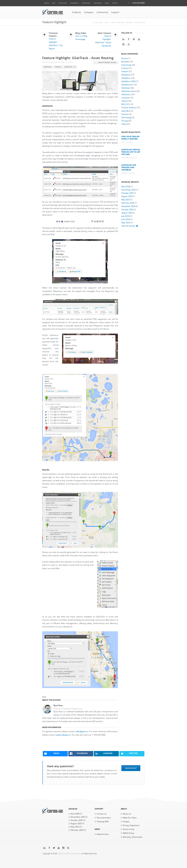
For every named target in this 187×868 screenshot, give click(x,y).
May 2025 (126, 200)
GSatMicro (74, 3)
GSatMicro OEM (128, 81)
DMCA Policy (129, 833)
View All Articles (130, 226)
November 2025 (129, 190)
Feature (58, 67)
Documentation (104, 818)
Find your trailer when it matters (130, 138)
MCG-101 (125, 104)
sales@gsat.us (82, 731)
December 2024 (128, 206)
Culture (125, 68)
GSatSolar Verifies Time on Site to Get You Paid (131, 152)
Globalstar (126, 75)
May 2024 (126, 223)
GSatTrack (63, 3)
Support (115, 12)
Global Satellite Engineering (69, 854)
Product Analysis (129, 108)
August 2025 (127, 196)
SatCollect (98, 3)
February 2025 (128, 203)
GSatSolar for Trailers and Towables (129, 167)
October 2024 (127, 210)
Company (89, 12)
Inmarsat (125, 98)
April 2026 (126, 187)
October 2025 (127, 193)
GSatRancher (127, 85)
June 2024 (126, 219)
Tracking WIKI (103, 822)
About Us (127, 814)
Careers (126, 822)
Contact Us (102, 814)
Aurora (124, 58)
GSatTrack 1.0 (70, 67)
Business (125, 62)
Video (124, 124)
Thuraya (125, 121)
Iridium (125, 101)
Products (77, 12)
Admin (115, 3)
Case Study (126, 65)
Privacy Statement (131, 825)
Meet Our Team (130, 818)
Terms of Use (129, 829)
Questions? (131, 768)
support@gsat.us (63, 735)
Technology (126, 118)
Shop (107, 3)
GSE (54, 3)
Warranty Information (133, 837)
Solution (125, 114)
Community (102, 12)
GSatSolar (86, 3)
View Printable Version (106, 62)
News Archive (103, 834)
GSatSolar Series (129, 91)
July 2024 (125, 216)
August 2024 (127, 213)
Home (46, 3)
